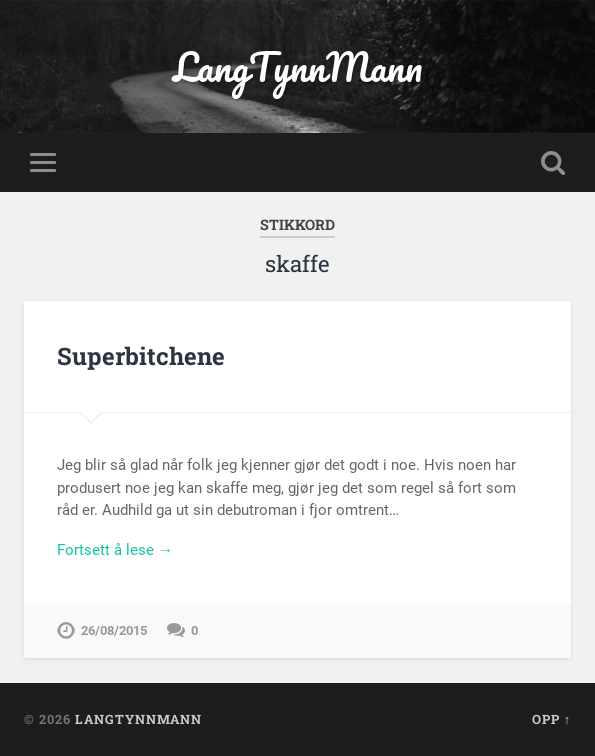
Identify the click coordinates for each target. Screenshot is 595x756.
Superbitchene (141, 356)
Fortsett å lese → (115, 550)
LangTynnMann (297, 66)
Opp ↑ (551, 719)
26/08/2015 (114, 630)
